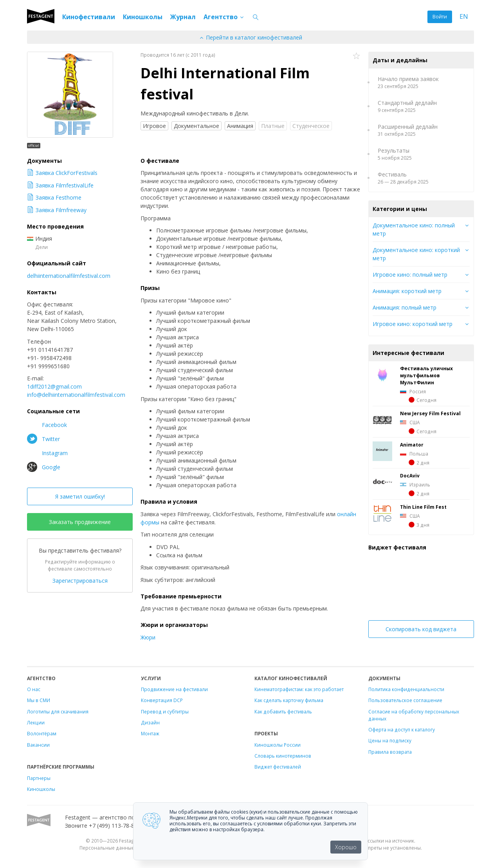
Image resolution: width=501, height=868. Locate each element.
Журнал (183, 17)
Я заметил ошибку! (80, 496)
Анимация (240, 126)
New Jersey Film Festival (430, 413)
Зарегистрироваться (80, 581)
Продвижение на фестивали (174, 689)
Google (44, 467)
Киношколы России (278, 745)
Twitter (43, 439)
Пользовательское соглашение (405, 700)
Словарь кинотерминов (283, 756)
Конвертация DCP (162, 700)
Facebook (47, 425)
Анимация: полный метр (405, 307)
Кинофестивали (89, 17)
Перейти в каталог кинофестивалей (250, 37)
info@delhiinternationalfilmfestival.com (76, 395)
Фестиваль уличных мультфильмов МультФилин (426, 375)
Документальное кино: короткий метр (416, 254)
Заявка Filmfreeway (57, 210)
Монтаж (150, 733)
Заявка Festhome (54, 197)
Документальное (196, 126)
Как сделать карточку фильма (289, 700)
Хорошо (346, 847)
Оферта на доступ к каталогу (402, 729)
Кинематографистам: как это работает (299, 689)
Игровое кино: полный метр (410, 275)
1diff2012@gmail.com (54, 386)
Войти (440, 17)
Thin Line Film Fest (423, 507)
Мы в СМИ (39, 700)
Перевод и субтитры (165, 711)
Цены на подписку (390, 740)
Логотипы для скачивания (58, 711)
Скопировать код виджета (421, 629)
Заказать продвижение (80, 522)
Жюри (148, 637)
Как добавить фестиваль (283, 711)
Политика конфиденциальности (406, 689)
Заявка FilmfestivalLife (60, 185)
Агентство (224, 17)
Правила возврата (390, 752)
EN (464, 17)
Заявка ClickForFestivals (62, 173)
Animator (412, 445)
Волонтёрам (42, 733)
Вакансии (38, 745)
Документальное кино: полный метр (414, 229)
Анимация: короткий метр (407, 291)
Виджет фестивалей (278, 767)
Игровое (154, 126)
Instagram (47, 453)
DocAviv (410, 475)
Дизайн (150, 722)
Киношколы (143, 17)
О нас (34, 689)
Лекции (36, 722)
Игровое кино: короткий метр (413, 324)
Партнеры (39, 778)
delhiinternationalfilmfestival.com (69, 276)
